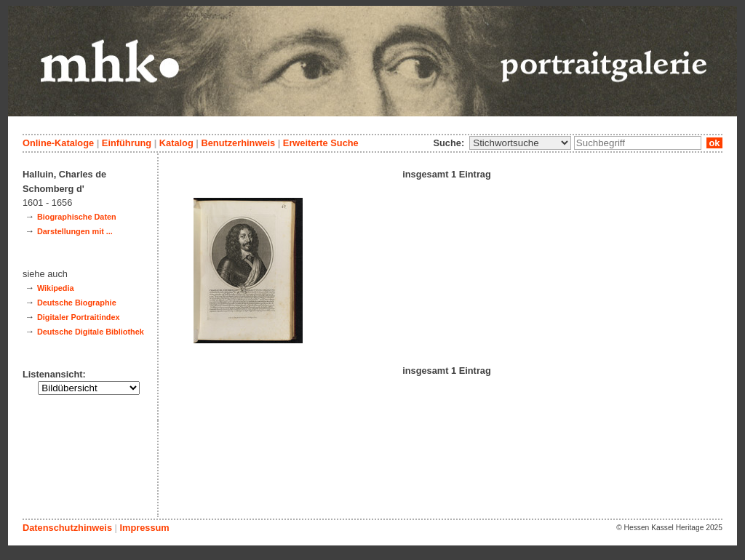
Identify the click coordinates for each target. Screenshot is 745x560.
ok (714, 143)
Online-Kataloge (58, 143)
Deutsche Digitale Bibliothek (91, 332)
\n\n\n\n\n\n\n (520, 143)
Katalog (176, 143)
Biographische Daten (77, 217)
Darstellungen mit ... (75, 231)
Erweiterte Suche (321, 143)
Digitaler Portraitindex (79, 317)
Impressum (144, 528)
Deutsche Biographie (77, 303)
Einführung (127, 143)
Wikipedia (56, 288)
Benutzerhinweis (238, 143)
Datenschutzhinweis (67, 528)
